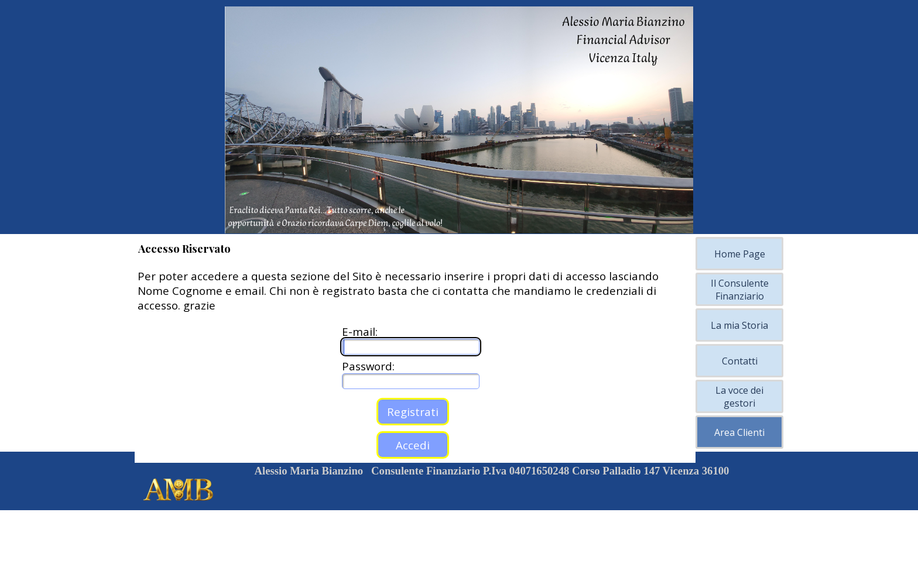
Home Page (740, 254)
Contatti (740, 361)
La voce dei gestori (739, 397)
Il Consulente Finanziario (740, 290)
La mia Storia (739, 325)
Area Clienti (739, 432)
